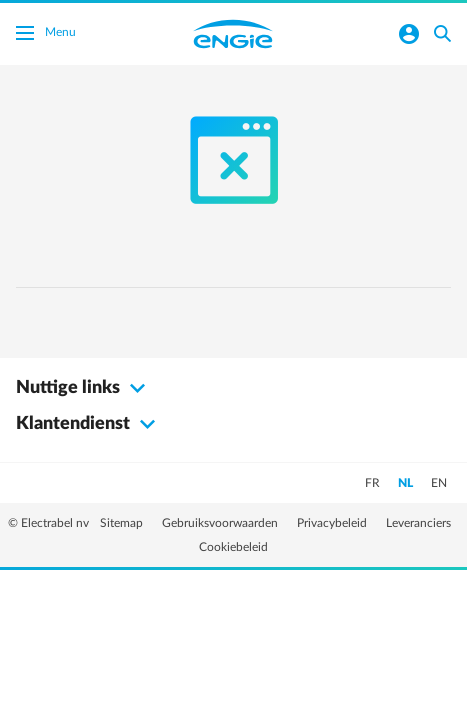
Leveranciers (418, 523)
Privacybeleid (333, 523)
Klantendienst (88, 424)
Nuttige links (83, 388)
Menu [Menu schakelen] (46, 35)
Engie (233, 34)
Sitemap (123, 523)
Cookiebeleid (233, 547)
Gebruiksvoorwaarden (221, 523)
